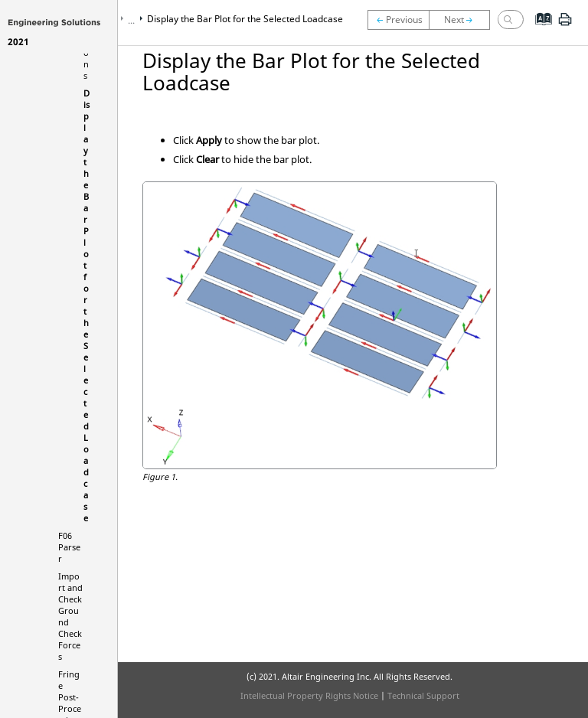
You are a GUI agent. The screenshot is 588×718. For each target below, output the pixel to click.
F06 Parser (69, 547)
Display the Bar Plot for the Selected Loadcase (245, 19)
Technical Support (423, 695)
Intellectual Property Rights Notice (309, 695)
